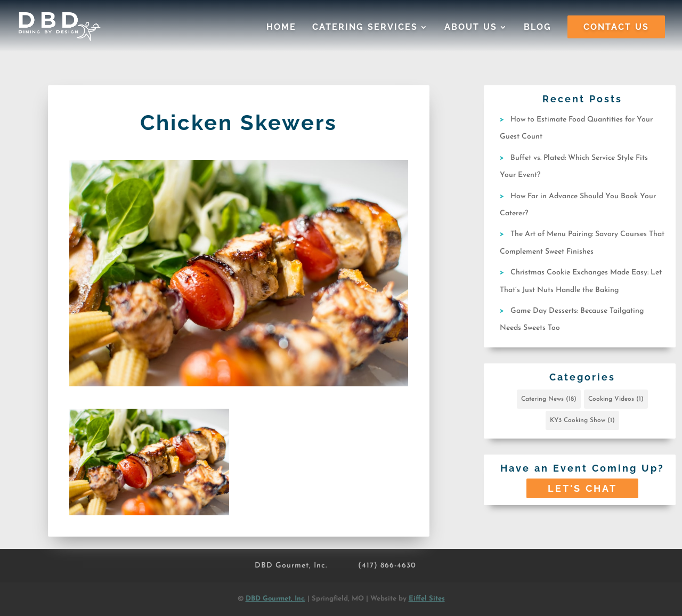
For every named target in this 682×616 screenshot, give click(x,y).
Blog (538, 28)
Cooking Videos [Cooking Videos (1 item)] (616, 399)
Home (281, 28)
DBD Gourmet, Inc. (291, 566)
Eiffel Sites (427, 599)
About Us (471, 28)
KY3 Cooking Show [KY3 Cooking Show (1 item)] (582, 420)
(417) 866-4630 (387, 566)
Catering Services (365, 28)
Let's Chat (582, 488)
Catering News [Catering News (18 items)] (549, 399)
